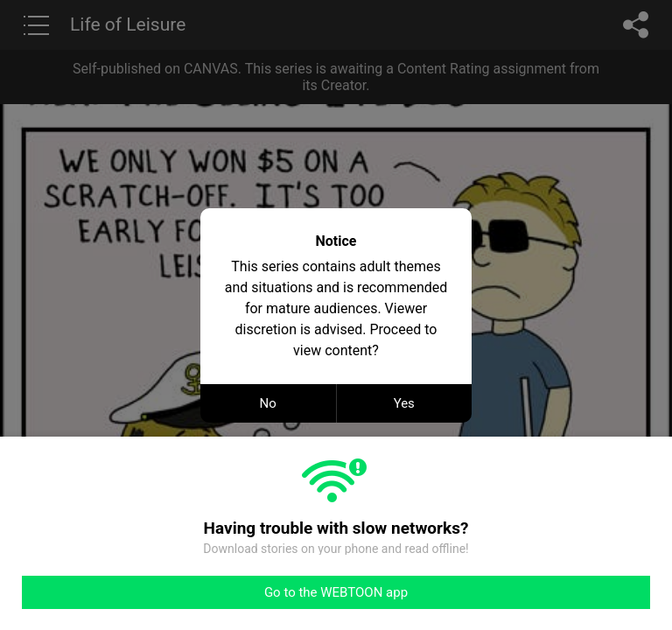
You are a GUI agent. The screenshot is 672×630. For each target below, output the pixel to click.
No (268, 403)
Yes (404, 403)
